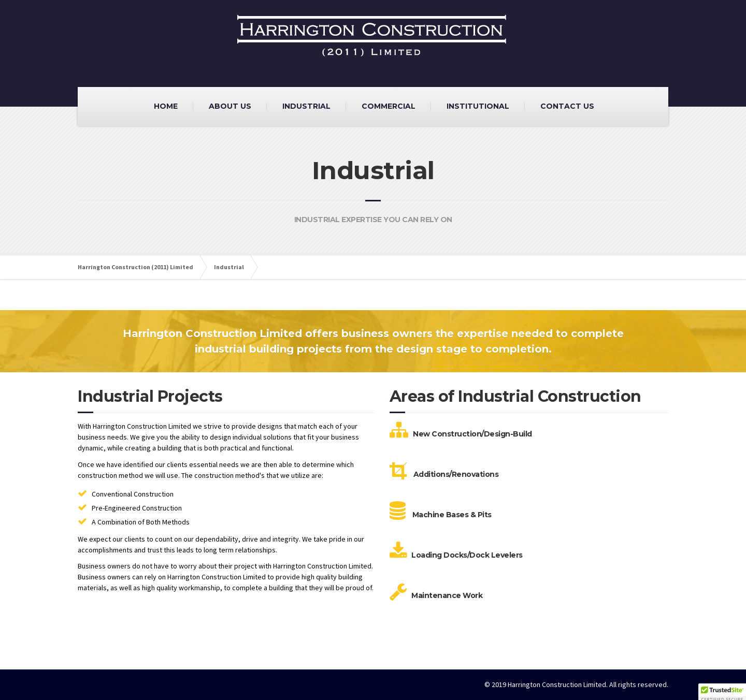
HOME (166, 106)
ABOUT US (230, 106)
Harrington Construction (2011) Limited (135, 267)
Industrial (229, 267)
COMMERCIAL (389, 106)
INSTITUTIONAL (478, 106)
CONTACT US (567, 106)
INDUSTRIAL (306, 106)
